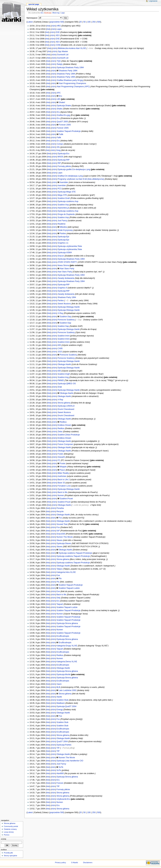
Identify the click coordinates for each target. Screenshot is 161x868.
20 (81, 22)
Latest (30, 22)
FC (59, 460)
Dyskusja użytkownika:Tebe (70, 246)
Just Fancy (62, 221)
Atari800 (60, 773)
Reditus (63, 422)
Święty (60, 64)
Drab (60, 387)
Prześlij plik (8, 853)
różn (54, 26)
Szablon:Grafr (64, 198)
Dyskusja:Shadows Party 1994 (70, 67)
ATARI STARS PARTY (67, 262)
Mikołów (63, 227)
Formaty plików (64, 166)
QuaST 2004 (62, 742)
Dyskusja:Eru (63, 154)
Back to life (62, 492)
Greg (58, 150)
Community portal (11, 826)
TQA (59, 61)
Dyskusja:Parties (64, 745)
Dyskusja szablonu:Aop (68, 201)
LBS (58, 99)
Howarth (61, 457)
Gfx (58, 147)
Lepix (59, 29)
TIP (58, 748)
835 (59, 345)
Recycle (60, 511)
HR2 (59, 26)
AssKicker (62, 476)
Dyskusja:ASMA (65, 253)
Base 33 (61, 483)
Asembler (64, 182)
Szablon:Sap (65, 317)
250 (94, 22)
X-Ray (60, 313)
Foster (60, 454)
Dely (58, 598)
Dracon (61, 256)
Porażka (60, 508)
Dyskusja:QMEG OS (67, 384)
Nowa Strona (63, 265)
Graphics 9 (62, 288)
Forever (60, 783)
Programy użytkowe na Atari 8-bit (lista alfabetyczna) (81, 179)
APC (59, 93)
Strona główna (64, 403)
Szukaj (4, 839)
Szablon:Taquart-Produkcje (69, 131)
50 (84, 22)
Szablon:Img (63, 377)
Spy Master (63, 51)
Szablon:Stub (62, 700)
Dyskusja (48, 13)
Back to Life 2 (64, 480)
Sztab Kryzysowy (65, 230)
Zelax (60, 432)
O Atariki (74, 862)
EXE (58, 32)
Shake (59, 109)
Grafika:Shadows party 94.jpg (70, 80)
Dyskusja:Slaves (64, 543)
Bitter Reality (63, 473)
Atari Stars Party (67, 269)
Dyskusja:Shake (64, 106)
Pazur (62, 470)
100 (89, 22)
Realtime (61, 224)
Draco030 (61, 534)
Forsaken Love (64, 486)
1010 (60, 352)
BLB (58, 687)
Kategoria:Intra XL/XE (66, 572)
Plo (60, 579)
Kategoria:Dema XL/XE (67, 662)
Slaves (59, 540)
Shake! (62, 102)
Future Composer (65, 444)
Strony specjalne (10, 856)
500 (99, 22)
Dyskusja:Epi (63, 237)
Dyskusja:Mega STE (67, 192)
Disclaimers (88, 862)
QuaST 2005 (62, 122)
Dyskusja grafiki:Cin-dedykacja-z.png (74, 169)
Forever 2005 (65, 125)
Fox (60, 518)
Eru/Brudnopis (63, 636)
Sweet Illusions (64, 304)
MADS (60, 157)
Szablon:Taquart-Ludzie (69, 588)
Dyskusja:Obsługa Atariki (69, 307)
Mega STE (62, 195)
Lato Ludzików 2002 (68, 690)
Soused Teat (62, 524)
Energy (60, 710)
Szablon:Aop (63, 205)
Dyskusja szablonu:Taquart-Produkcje (75, 553)
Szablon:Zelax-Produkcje (69, 435)
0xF (58, 531)
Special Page (34, 4)
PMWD (61, 380)
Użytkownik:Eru (63, 799)
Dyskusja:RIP (64, 160)
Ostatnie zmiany (10, 829)
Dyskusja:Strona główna (67, 623)
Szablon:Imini (64, 336)
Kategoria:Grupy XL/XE (67, 646)
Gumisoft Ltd (63, 55)
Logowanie (153, 1)
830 (59, 371)
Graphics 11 (63, 243)
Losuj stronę (9, 832)
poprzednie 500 (57, 22)
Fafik (61, 134)
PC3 (60, 189)
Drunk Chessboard (66, 409)
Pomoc (7, 835)
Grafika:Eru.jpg (63, 115)
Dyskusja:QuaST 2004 (66, 706)
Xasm (59, 684)
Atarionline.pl (63, 208)
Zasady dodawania (66, 278)
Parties (63, 233)
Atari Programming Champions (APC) (73, 87)
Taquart (60, 604)
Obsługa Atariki (64, 364)
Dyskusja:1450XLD (66, 406)
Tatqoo (59, 569)
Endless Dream (64, 425)
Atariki (59, 697)
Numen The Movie (65, 537)
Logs (62, 13)
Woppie (63, 467)
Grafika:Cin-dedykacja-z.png (70, 176)
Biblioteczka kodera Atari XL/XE (72, 48)
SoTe (61, 767)
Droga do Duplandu (66, 214)
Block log (56, 13)
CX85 (60, 348)
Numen (61, 495)
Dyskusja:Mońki (63, 674)
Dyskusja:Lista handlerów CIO (70, 761)
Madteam (61, 703)
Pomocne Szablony (66, 320)
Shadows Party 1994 (68, 71)
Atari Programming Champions (72, 83)
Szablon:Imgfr (64, 374)
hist (48, 26)
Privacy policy (61, 862)
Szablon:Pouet (66, 499)
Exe (58, 575)
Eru (42, 13)
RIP (59, 163)
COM (58, 45)
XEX (58, 35)
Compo (60, 144)
